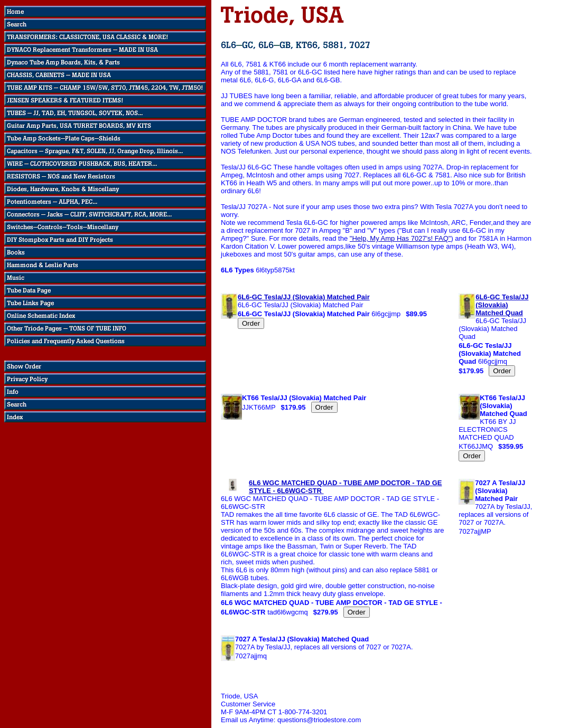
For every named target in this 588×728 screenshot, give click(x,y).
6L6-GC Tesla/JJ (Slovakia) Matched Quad (502, 305)
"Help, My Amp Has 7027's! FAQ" (400, 238)
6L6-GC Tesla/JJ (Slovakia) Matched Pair (304, 297)
